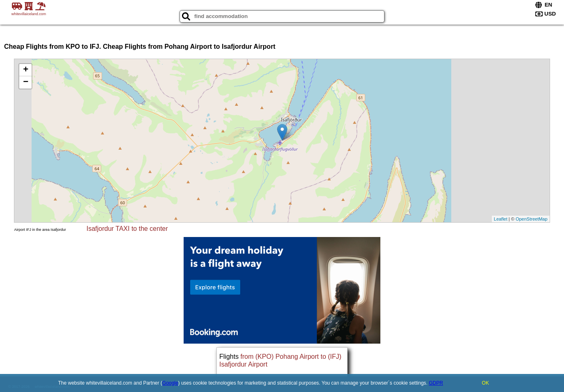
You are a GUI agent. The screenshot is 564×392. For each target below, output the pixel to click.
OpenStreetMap (532, 219)
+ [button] (26, 70)
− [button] (26, 82)
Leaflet (501, 219)
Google (170, 383)
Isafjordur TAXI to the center (127, 229)
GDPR (436, 383)
